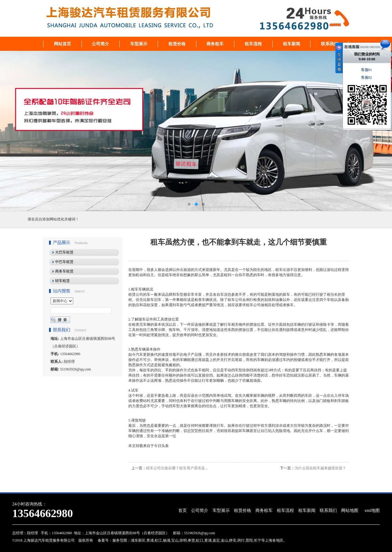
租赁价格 (177, 44)
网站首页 (62, 44)
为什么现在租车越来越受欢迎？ (320, 468)
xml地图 (372, 511)
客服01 (367, 70)
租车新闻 (292, 44)
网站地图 (350, 511)
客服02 (367, 77)
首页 (183, 511)
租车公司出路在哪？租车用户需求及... (177, 468)
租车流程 (253, 44)
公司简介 (100, 44)
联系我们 (330, 44)
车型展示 (139, 44)
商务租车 (215, 44)
